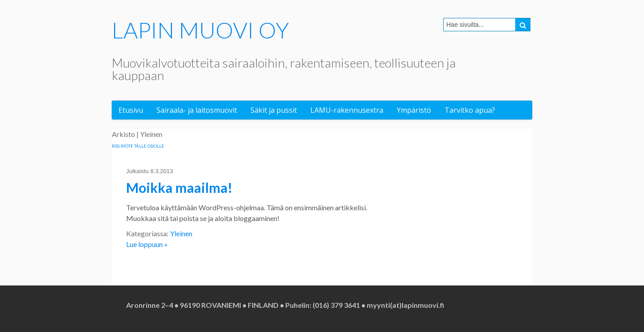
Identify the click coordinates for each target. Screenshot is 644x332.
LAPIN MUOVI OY (200, 30)
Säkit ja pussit (274, 110)
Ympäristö (414, 110)
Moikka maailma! (179, 187)
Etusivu (131, 110)
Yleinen (181, 233)
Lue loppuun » (147, 244)
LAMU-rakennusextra (347, 110)
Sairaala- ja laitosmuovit (197, 110)
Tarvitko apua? (470, 110)
